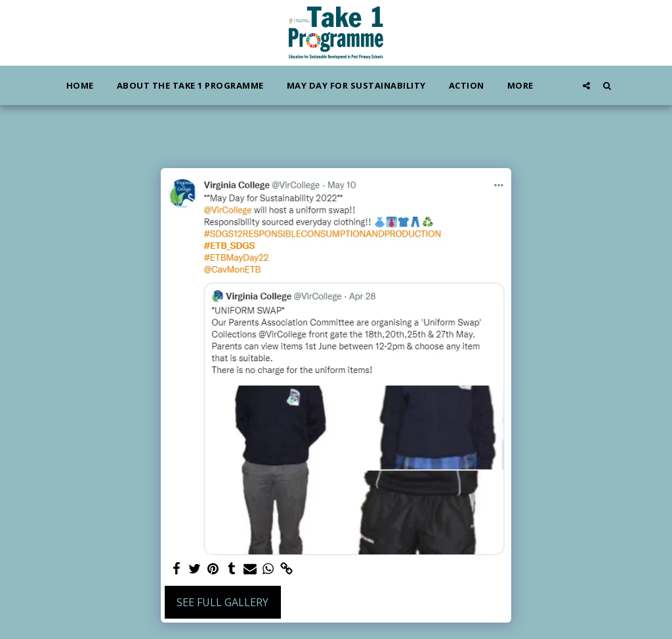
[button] (586, 85)
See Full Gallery (222, 602)
